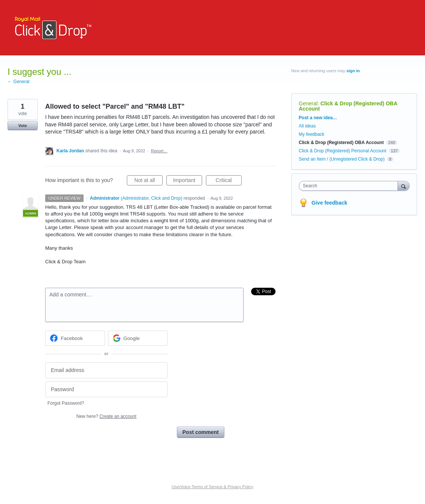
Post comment (201, 432)
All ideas (307, 126)
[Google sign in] (138, 338)
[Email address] (106, 370)
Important (188, 181)
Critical (229, 181)
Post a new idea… (318, 118)
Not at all (149, 181)
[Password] (106, 389)
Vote (22, 126)
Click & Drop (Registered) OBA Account (348, 106)
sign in (353, 71)
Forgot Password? (66, 403)
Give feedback (330, 203)
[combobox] (350, 186)
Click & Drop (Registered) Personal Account (343, 151)
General (308, 103)
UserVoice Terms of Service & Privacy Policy (212, 487)
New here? (106, 416)
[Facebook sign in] (75, 338)
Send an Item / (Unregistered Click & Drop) (342, 159)
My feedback (312, 134)
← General (18, 82)
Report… (159, 151)
